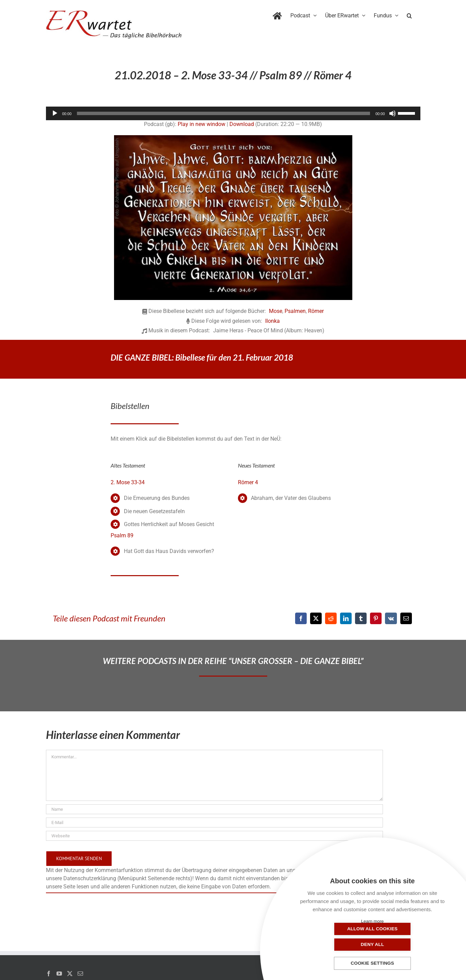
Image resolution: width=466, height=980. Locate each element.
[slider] (223, 113)
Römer (316, 311)
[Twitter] (70, 974)
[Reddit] (331, 618)
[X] (316, 618)
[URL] (214, 836)
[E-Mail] (406, 618)
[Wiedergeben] (55, 113)
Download (242, 124)
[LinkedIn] (346, 618)
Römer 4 (248, 482)
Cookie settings (372, 963)
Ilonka (272, 321)
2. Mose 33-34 (128, 482)
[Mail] (80, 974)
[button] (409, 14)
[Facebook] (301, 618)
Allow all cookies (338, 944)
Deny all (406, 944)
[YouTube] (59, 974)
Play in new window (202, 124)
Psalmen (295, 311)
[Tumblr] (361, 618)
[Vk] (391, 618)
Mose (276, 311)
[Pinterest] (376, 618)
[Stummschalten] (392, 113)
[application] (233, 113)
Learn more (372, 921)
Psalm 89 (122, 535)
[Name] (214, 809)
